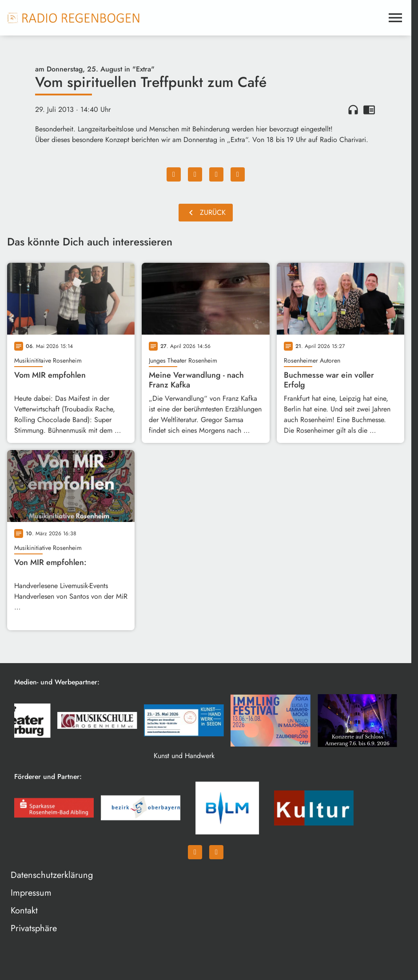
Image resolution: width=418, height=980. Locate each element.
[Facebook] (195, 852)
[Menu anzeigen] (395, 18)
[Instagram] (216, 852)
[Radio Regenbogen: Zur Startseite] (74, 18)
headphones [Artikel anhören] (353, 110)
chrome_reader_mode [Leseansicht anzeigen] (369, 110)
